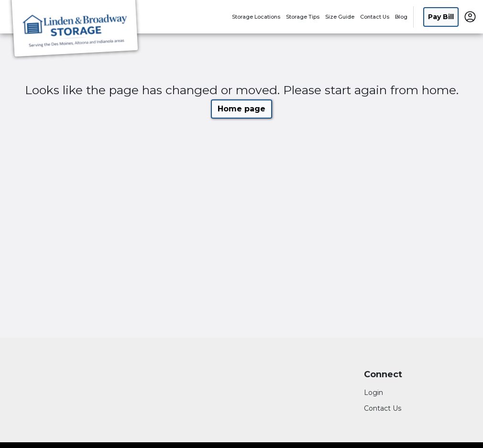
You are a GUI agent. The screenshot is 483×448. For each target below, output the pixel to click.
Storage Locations (256, 17)
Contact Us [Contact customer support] (383, 408)
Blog (401, 17)
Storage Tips (303, 17)
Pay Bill (441, 17)
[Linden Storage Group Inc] (75, 30)
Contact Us (375, 17)
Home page (241, 109)
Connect (383, 375)
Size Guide (340, 17)
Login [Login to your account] (373, 393)
